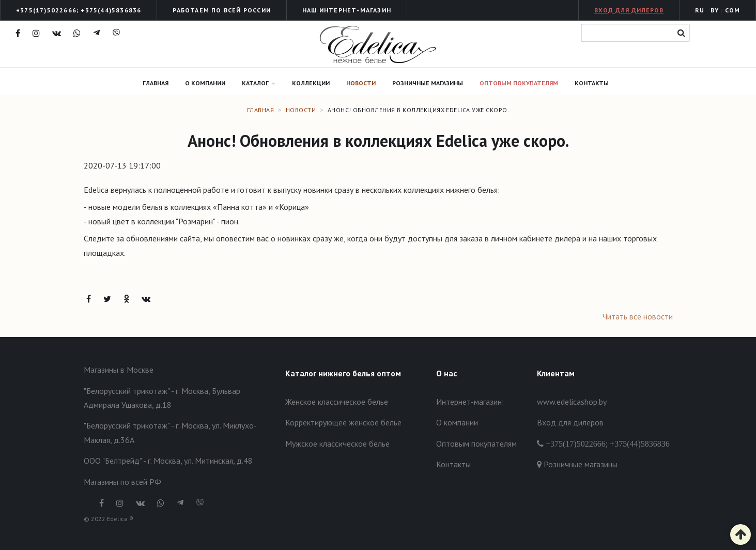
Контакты (592, 83)
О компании (205, 83)
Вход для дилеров (629, 10)
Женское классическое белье (337, 402)
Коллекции (311, 83)
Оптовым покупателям (519, 83)
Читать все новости (638, 316)
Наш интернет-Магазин (347, 10)
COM (732, 10)
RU (700, 10)
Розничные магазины (428, 83)
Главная (156, 83)
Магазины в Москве (119, 370)
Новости (361, 83)
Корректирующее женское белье (343, 422)
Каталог (259, 83)
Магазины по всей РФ (122, 482)
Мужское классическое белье (337, 444)
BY (715, 10)
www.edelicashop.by (572, 402)
